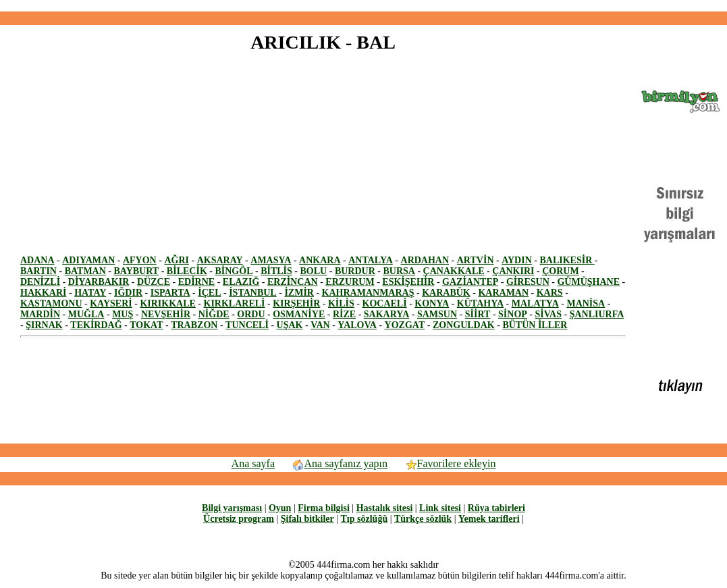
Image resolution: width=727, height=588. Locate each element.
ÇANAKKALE (454, 271)
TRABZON (194, 325)
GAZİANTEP (470, 282)
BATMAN (85, 271)
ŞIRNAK (44, 325)
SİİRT (478, 314)
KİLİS (341, 303)
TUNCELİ (247, 325)
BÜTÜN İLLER (535, 325)
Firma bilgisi (324, 508)
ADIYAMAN (88, 260)
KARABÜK (446, 293)
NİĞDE (214, 314)
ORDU (251, 314)
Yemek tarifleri (489, 519)
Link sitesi (440, 508)
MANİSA (586, 303)
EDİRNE (196, 282)
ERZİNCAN (293, 282)
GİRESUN (528, 282)
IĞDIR (128, 293)
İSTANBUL (253, 293)
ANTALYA (371, 260)
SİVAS (548, 314)
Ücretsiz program (239, 519)
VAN (320, 325)
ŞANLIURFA (597, 314)
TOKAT (146, 325)
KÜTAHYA (480, 303)
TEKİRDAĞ (96, 325)
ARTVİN (476, 260)
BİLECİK (187, 271)
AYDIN (517, 260)
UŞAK (290, 325)
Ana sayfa (253, 463)
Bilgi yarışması (232, 508)
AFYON (140, 260)
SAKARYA (386, 314)
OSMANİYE (299, 314)
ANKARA (320, 260)
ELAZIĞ (241, 282)
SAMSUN (437, 314)
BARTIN (38, 271)
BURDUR (355, 271)
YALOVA (357, 325)
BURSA (399, 271)
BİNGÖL (234, 271)
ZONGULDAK (464, 325)
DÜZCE (154, 282)
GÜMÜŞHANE (588, 282)
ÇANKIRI (513, 271)
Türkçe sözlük (423, 519)
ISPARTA (170, 293)
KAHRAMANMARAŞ (368, 293)
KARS (550, 293)
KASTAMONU (51, 303)
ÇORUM (560, 271)
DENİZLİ (40, 282)
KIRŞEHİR (296, 303)
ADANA (37, 260)
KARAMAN (503, 293)
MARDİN (40, 314)
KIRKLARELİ (235, 303)
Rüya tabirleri (496, 508)
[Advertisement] (364, 6)
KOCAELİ (385, 303)
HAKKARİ (43, 293)
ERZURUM (350, 282)
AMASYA (271, 260)
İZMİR (299, 293)
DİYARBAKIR (99, 282)
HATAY (90, 293)
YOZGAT (405, 325)
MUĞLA (86, 314)
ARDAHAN (425, 260)
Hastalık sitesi (385, 508)
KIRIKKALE (167, 303)
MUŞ (123, 314)
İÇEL (209, 293)
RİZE (344, 314)
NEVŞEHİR (166, 314)
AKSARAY (220, 260)
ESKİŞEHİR (408, 282)
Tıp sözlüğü (365, 519)
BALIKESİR (567, 260)
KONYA (432, 303)
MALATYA (535, 303)
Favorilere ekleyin (450, 463)
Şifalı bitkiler (307, 519)
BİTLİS (276, 271)
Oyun (280, 508)
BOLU (314, 271)
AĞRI (177, 260)
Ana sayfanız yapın (340, 463)
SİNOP (513, 314)
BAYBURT (137, 271)
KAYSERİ (111, 303)
